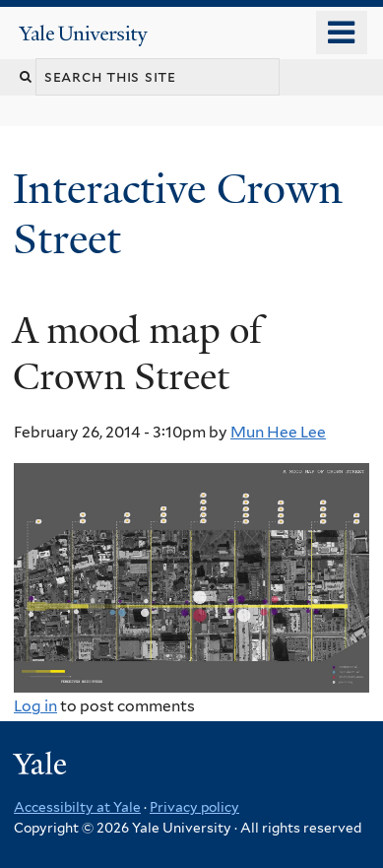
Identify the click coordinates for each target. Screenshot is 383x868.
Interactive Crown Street (178, 213)
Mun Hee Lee (278, 432)
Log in (35, 706)
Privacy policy (194, 807)
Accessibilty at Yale (77, 807)
